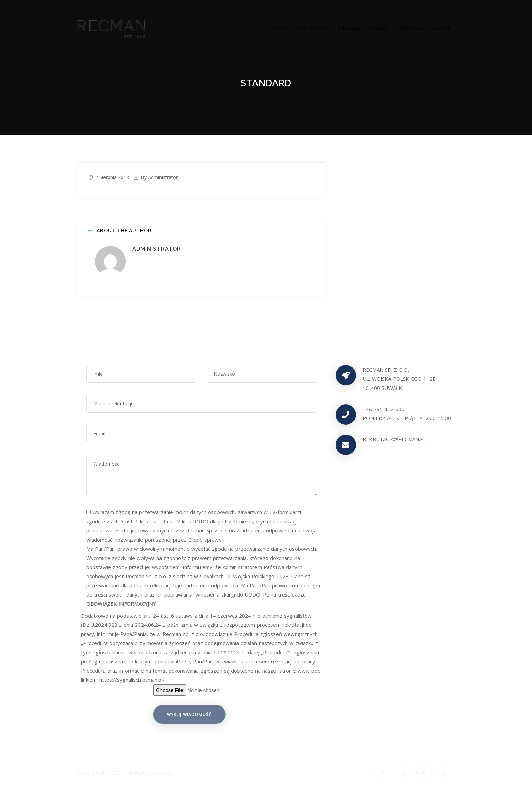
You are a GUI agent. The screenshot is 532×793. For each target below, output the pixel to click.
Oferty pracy (410, 29)
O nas (279, 29)
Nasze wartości (311, 29)
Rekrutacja (349, 29)
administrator (163, 177)
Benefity (378, 29)
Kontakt (441, 29)
